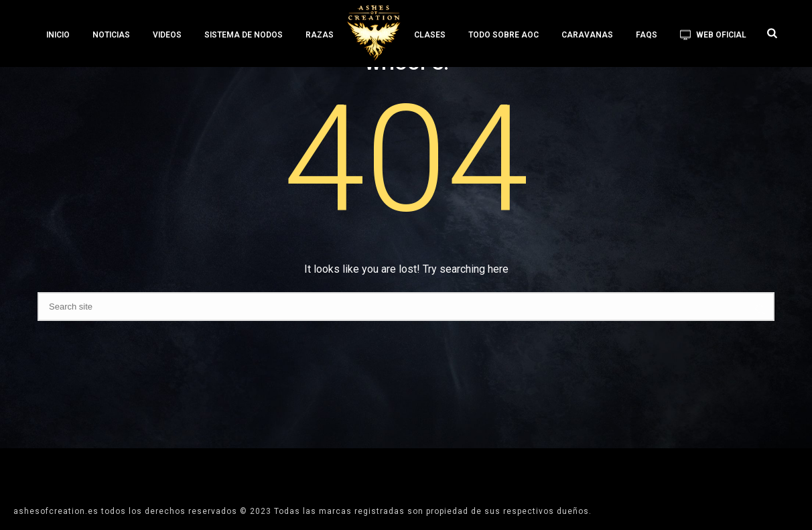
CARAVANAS (587, 35)
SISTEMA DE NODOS (244, 35)
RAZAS (320, 35)
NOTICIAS (111, 35)
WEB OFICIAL (713, 35)
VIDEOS (167, 35)
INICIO (58, 35)
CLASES (430, 35)
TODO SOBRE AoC (503, 35)
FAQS (647, 35)
